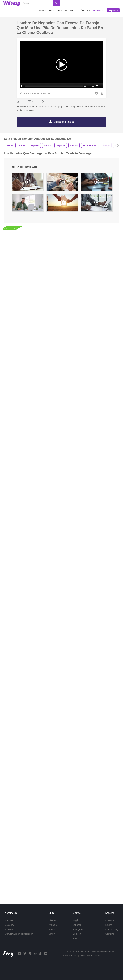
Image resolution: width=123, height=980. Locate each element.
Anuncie (53, 925)
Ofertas (52, 920)
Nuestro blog (112, 929)
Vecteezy (10, 925)
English (76, 920)
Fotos (52, 11)
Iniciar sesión (98, 11)
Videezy (9, 929)
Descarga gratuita (64, 122)
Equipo (109, 925)
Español (77, 925)
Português (78, 929)
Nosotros (110, 920)
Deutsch (77, 934)
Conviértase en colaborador (19, 934)
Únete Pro (85, 11)
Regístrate (113, 11)
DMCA (52, 934)
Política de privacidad (90, 956)
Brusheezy (10, 920)
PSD (72, 11)
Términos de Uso (69, 956)
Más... (76, 938)
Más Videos (62, 11)
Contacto (110, 934)
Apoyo (52, 929)
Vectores (42, 11)
